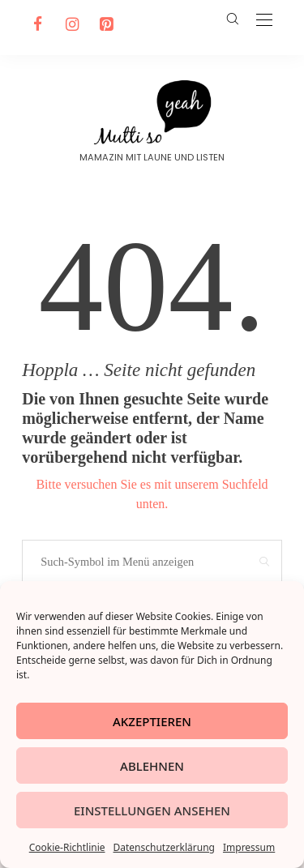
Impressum (249, 847)
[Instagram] (70, 24)
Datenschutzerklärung (164, 847)
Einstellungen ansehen (152, 810)
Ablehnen (152, 766)
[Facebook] (36, 24)
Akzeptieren (152, 721)
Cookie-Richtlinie (67, 847)
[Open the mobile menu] (264, 21)
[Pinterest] (104, 24)
